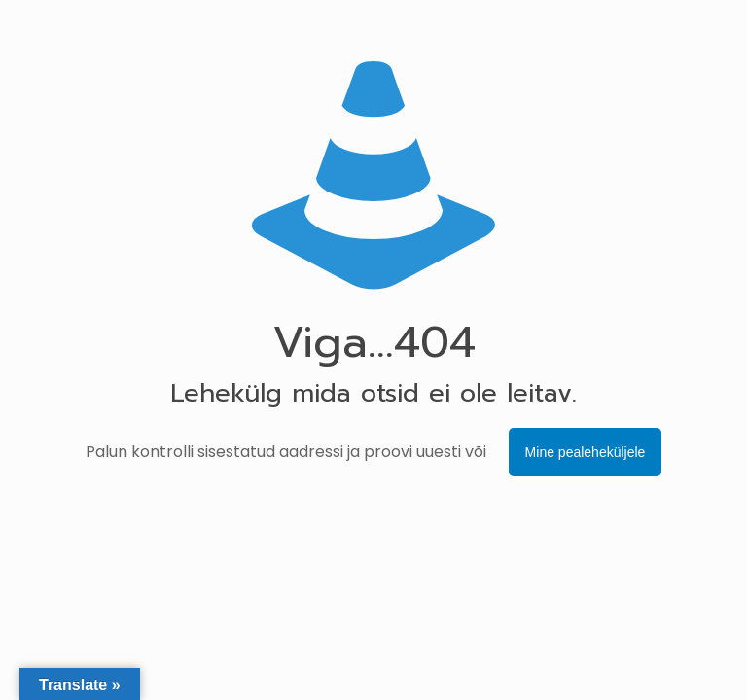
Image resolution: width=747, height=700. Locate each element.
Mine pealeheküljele (586, 452)
